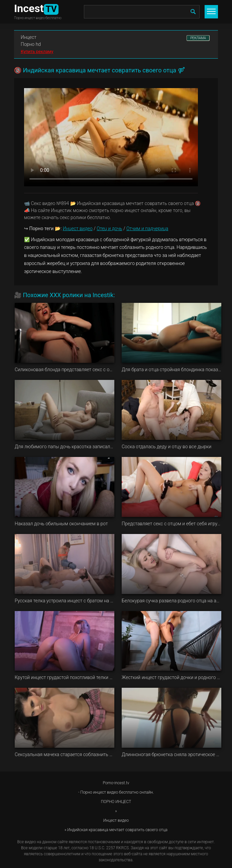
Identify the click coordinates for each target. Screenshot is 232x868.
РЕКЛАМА (198, 38)
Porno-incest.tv (116, 783)
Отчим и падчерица (147, 228)
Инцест (29, 37)
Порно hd (31, 44)
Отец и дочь (109, 228)
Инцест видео (78, 228)
